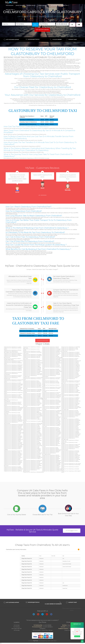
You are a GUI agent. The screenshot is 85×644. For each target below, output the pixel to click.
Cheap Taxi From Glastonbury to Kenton (32, 430)
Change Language (43, 5)
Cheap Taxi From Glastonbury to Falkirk (31, 437)
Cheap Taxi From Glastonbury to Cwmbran (70, 352)
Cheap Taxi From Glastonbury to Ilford (69, 378)
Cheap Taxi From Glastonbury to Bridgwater (52, 460)
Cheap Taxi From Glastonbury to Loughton (51, 350)
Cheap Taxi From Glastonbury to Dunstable (32, 440)
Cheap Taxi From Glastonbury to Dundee (13, 431)
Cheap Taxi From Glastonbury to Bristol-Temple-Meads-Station (12, 359)
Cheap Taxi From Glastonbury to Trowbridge (71, 459)
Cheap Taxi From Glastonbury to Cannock (51, 365)
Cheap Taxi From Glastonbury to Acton (50, 436)
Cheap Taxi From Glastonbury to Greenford (70, 368)
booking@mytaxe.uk (34, 39)
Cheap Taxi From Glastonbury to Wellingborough (68, 439)
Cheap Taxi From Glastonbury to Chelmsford (13, 424)
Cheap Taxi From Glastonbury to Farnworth (51, 353)
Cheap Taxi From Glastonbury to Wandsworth (71, 434)
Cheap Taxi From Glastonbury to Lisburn (32, 362)
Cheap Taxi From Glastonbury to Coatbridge (71, 347)
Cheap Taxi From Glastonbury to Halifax (12, 456)
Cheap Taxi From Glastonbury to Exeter (12, 415)
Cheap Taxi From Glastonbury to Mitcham (70, 399)
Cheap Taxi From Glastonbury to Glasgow (13, 366)
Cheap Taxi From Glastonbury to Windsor (32, 461)
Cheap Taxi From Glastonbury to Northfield (51, 402)
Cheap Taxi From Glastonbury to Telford (12, 403)
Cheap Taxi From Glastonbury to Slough (12, 434)
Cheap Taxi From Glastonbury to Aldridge (32, 396)
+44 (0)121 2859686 (47, 625)
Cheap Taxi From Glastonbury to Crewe (31, 360)
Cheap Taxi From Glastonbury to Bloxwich (51, 412)
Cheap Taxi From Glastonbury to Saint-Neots (52, 433)
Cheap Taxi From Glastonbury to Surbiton (70, 425)
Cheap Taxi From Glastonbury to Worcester (13, 446)
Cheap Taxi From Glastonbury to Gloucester (13, 367)
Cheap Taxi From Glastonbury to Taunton (70, 427)
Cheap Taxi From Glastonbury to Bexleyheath (33, 472)
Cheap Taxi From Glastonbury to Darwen (51, 435)
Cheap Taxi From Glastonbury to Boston (32, 439)
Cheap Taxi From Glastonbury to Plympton (51, 431)
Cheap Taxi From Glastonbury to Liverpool (13, 395)
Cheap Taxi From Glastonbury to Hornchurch (71, 376)
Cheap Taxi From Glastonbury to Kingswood (71, 384)
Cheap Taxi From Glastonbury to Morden (70, 400)
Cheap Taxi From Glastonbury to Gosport (32, 364)
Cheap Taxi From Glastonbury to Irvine (31, 447)
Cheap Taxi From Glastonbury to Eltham (70, 359)
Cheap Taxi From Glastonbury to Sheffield (13, 369)
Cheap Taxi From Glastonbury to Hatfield (32, 397)
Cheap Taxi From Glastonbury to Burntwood (52, 395)
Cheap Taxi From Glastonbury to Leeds (12, 396)
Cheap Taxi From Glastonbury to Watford (13, 448)
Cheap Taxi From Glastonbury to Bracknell (32, 383)
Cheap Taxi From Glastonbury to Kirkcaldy (70, 386)
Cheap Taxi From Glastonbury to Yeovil (69, 453)
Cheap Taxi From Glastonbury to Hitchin (32, 455)
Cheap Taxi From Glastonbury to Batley (50, 449)
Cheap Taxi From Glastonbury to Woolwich (32, 384)
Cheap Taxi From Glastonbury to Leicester (13, 397)
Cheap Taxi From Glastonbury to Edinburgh (13, 365)
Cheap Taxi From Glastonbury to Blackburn (13, 353)
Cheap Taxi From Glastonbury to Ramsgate (32, 385)
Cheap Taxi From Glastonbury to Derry (12, 459)
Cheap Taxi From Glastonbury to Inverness (32, 368)
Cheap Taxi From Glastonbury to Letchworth (33, 453)
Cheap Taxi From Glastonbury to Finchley (70, 364)
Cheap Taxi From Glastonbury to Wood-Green (52, 371)
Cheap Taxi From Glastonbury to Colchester (13, 385)
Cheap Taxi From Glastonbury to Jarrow (51, 427)
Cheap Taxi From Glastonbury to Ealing (70, 454)
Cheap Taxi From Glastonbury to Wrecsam (70, 452)
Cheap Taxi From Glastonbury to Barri (50, 444)
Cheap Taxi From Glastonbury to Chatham (13, 461)
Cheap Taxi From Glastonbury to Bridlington (32, 436)
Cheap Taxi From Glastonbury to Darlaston (51, 374)
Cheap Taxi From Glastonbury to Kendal (51, 369)
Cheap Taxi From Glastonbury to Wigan (12, 441)
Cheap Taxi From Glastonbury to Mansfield (13, 421)
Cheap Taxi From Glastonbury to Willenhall (51, 370)
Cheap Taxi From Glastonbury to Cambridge (13, 384)
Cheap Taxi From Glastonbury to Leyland (32, 431)
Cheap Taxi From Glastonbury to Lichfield (32, 450)
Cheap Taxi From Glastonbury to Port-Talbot (32, 415)
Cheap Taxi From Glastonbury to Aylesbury (51, 438)
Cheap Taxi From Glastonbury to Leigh (69, 387)
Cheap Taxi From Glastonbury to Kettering (13, 451)
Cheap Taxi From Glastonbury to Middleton (70, 398)
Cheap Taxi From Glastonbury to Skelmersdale (33, 399)
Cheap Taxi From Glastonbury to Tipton (31, 400)
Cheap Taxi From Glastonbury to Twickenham (71, 430)
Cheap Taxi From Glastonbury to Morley (70, 402)
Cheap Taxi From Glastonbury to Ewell (31, 441)
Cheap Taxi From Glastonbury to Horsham (70, 377)
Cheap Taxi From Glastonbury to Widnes (70, 446)
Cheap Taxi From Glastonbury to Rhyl (50, 415)
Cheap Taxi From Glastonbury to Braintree (51, 461)
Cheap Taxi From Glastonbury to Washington (33, 374)
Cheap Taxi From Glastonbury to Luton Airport (71, 464)
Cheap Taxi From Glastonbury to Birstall (51, 455)
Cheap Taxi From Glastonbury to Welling (70, 437)
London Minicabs (68, 630)
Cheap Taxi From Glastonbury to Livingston (70, 390)
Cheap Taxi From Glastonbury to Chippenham (52, 469)
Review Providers (20, 5)
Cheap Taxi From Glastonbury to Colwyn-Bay (33, 446)
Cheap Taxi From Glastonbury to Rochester (70, 406)
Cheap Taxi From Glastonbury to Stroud (32, 463)
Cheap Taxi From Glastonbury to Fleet (31, 418)
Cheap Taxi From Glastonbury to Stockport (13, 436)
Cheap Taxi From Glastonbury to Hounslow (13, 442)
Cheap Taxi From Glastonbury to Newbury (32, 386)
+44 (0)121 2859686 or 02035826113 (53, 604)
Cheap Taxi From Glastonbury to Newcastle (70, 403)
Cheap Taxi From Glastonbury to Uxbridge (32, 367)
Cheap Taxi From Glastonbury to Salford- (13, 440)
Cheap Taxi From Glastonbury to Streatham (71, 422)
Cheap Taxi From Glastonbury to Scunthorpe (13, 469)
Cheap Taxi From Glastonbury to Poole (12, 435)
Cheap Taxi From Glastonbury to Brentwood (52, 463)
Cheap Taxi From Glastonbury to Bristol (50, 459)
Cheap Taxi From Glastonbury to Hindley (51, 419)
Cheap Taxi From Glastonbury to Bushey (51, 400)
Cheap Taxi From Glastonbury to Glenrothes (32, 411)
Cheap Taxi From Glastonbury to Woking (70, 448)
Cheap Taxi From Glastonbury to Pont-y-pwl (32, 435)
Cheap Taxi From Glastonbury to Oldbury (51, 407)
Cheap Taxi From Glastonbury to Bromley (13, 455)
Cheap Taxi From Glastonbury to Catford (51, 466)
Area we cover (10, 10)
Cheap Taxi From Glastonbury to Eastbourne (13, 439)
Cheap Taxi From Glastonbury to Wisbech (32, 449)
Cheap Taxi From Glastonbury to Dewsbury (70, 353)
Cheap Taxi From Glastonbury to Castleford (32, 390)
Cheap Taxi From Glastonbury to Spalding (32, 443)
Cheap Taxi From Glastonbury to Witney (51, 382)
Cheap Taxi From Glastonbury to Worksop (70, 451)
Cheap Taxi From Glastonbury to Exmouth (32, 444)
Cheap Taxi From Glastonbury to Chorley (32, 442)
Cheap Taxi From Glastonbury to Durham (70, 355)
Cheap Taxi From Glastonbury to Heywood (51, 429)
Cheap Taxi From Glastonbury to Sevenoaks (51, 359)
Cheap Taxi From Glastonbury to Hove (12, 452)
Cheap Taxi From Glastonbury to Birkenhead (71, 455)
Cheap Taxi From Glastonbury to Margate (70, 395)
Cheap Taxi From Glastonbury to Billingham (32, 438)
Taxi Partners (55, 5)
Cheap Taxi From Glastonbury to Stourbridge (71, 420)
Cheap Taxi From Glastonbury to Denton (32, 427)
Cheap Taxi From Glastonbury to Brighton (13, 355)
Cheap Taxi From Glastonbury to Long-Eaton (33, 414)
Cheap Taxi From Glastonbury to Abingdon (32, 394)
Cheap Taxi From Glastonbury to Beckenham (52, 450)
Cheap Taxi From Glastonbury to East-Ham (13, 471)
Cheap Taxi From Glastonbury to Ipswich (13, 389)
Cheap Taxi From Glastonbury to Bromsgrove (52, 363)
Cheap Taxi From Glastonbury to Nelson (51, 364)
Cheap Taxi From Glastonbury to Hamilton (70, 371)
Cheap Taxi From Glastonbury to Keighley (32, 369)
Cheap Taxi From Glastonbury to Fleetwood (51, 397)
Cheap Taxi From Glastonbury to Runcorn (70, 412)
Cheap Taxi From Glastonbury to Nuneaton (13, 457)
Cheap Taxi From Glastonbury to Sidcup (70, 416)
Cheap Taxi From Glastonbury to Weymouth (71, 444)
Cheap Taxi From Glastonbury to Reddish (51, 372)
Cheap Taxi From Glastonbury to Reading (13, 368)
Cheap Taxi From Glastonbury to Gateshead (13, 425)
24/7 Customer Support (13, 40)
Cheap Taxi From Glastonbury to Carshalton (51, 432)
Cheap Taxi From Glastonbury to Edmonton (13, 460)
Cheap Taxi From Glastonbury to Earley (31, 469)
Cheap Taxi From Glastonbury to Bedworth (51, 451)
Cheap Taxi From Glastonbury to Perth (69, 405)
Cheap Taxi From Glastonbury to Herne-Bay (32, 403)
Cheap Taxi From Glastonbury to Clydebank (51, 396)
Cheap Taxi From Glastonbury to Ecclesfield (32, 468)
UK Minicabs (17, 630)
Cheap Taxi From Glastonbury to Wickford (32, 451)
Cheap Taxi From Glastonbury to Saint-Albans (14, 430)
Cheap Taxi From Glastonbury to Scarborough (71, 414)
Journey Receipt (31, 5)
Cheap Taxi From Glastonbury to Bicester (13, 350)
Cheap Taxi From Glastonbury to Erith (69, 360)
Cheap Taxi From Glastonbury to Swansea (13, 372)
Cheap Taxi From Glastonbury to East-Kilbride (33, 363)
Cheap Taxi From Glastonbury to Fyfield (12, 438)
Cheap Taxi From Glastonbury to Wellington (51, 406)
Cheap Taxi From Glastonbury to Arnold (32, 409)
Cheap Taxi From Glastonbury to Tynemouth (33, 373)
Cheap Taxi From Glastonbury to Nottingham (14, 407)
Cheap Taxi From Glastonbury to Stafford (70, 419)
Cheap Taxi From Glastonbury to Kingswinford (52, 414)
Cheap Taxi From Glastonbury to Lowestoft (32, 365)
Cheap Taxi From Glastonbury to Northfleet (51, 360)
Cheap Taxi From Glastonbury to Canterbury (13, 361)
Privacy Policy (45, 630)
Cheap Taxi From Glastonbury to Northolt (51, 352)
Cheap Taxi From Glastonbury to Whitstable (32, 466)
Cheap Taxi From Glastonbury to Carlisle (32, 351)
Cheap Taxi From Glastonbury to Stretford (70, 423)
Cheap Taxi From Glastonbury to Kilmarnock (71, 381)
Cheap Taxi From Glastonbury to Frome (51, 394)
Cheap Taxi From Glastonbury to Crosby (70, 349)
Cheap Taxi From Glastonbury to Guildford (13, 463)
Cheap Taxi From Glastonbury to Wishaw (51, 354)
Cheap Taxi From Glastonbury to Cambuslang (52, 357)
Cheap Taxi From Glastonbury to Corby (69, 348)
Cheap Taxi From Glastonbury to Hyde (31, 448)
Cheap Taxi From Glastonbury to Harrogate (32, 354)
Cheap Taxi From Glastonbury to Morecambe (71, 401)
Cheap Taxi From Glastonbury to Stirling (32, 408)
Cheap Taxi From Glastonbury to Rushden (51, 362)
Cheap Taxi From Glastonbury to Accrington (32, 434)
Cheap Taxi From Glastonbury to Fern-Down (52, 387)
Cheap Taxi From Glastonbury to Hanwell (51, 366)
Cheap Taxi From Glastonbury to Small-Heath (33, 416)
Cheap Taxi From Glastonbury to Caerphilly (51, 465)
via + (35, 25)
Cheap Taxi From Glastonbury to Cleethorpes (33, 398)
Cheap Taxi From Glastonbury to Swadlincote (33, 457)
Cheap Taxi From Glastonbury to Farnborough (71, 361)
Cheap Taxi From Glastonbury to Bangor (51, 440)
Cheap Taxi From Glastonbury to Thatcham (51, 392)
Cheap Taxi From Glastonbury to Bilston (51, 403)
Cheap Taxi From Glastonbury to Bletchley (32, 413)
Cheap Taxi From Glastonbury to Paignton (70, 404)
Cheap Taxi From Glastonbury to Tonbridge (32, 389)
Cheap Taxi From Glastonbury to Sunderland (71, 424)
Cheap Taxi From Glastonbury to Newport (13, 427)
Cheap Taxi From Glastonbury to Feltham (70, 363)
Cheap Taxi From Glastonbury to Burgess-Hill (52, 351)
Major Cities (65, 5)
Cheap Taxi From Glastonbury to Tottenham (13, 429)
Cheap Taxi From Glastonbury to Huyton (70, 460)
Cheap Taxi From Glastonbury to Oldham (13, 453)
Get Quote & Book (42, 30)
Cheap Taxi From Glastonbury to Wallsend (70, 433)
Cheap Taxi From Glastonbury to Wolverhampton (68, 449)
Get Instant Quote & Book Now (72, 531)
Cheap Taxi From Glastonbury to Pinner (51, 348)
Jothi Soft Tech (52, 641)
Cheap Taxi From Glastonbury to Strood (31, 452)
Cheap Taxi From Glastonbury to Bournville (51, 423)
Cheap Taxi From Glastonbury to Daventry (51, 420)
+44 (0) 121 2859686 (57, 39)
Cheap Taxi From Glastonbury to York (12, 406)
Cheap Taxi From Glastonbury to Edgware (13, 470)
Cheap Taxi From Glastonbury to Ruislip (70, 411)
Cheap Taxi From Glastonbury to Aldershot (32, 424)
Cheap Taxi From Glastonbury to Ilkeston (32, 402)
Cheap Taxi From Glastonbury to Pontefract (51, 434)
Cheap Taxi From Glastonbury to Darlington (13, 437)
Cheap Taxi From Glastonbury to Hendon (70, 373)
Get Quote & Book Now (43, 340)
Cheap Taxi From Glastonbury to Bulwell (51, 356)
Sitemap (50, 630)
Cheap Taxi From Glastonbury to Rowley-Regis (71, 407)
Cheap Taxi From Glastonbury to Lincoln (70, 389)
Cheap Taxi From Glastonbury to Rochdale (13, 417)
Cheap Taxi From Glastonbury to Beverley (51, 430)
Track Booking (10, 5)
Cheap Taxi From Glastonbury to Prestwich (70, 456)
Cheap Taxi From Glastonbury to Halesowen (71, 370)
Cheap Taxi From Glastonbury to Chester (51, 468)
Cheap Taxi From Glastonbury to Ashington (51, 378)
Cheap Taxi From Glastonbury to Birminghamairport (49, 453)
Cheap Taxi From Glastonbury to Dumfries (32, 454)
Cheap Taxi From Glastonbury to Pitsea (50, 416)
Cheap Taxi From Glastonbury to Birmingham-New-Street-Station (11, 352)
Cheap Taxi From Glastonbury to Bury (31, 381)
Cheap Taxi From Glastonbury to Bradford (51, 458)
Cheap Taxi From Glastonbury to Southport (13, 454)
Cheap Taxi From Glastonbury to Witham (51, 413)
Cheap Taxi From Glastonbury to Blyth (31, 412)
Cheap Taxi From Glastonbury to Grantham (70, 367)
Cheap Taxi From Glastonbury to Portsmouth (14, 380)
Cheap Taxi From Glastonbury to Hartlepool (13, 408)
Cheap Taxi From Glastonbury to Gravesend (32, 355)
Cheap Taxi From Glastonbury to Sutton (70, 426)
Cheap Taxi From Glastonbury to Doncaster (13, 387)
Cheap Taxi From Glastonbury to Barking (51, 441)
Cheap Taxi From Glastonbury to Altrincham (51, 437)
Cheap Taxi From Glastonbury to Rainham (51, 418)
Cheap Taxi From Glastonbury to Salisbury (70, 413)
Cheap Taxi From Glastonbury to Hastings (13, 409)
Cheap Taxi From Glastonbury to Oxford (12, 377)
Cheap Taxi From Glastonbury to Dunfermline (71, 354)
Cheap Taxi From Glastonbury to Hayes (12, 458)
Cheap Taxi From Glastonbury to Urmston (70, 431)
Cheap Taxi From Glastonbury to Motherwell (32, 460)
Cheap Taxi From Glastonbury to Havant (70, 372)
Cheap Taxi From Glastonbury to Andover (32, 404)
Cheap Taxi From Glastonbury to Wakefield (13, 447)
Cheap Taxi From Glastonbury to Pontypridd (32, 464)
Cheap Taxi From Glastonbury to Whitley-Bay (33, 423)
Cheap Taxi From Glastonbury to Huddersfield (14, 433)
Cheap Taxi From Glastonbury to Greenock (70, 369)
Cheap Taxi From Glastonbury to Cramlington (52, 361)
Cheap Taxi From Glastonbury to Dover (12, 362)
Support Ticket (73, 39)
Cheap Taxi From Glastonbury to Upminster (51, 421)
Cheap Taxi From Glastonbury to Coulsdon (51, 422)
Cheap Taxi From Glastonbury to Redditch (13, 468)
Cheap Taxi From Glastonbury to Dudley (12, 467)
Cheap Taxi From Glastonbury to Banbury (51, 439)
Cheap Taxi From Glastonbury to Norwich (13, 402)
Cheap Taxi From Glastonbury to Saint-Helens (14, 444)
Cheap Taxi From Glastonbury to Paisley (12, 464)
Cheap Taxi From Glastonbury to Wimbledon (33, 371)
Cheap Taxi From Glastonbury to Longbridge (52, 411)
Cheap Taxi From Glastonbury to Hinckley (70, 374)
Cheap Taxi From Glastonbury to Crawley (13, 418)
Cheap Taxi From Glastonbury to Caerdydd (51, 464)
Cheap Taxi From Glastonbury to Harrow (13, 432)
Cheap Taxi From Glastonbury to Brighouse (70, 457)
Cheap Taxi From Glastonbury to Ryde (31, 467)
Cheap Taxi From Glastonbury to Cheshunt (51, 467)
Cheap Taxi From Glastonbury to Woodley (32, 433)
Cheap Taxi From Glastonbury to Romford (13, 426)
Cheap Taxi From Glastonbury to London (13, 347)
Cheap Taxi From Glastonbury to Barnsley (13, 419)
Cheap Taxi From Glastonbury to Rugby (31, 366)
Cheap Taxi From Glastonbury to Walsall (32, 372)
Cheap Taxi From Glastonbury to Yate (50, 381)
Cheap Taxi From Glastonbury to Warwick (70, 436)
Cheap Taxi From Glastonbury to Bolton (12, 354)
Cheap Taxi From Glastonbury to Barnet (51, 442)
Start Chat (77, 636)
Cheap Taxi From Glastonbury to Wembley (13, 443)
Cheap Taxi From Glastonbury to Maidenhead (33, 378)
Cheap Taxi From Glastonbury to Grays (31, 425)
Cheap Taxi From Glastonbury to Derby (12, 386)
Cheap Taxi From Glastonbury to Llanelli (70, 391)
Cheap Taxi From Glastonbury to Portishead (51, 417)
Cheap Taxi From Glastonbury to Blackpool (51, 456)
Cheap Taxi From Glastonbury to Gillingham (71, 366)
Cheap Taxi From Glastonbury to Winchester (71, 447)
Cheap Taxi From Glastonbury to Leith (69, 388)
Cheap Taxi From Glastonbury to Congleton (51, 424)
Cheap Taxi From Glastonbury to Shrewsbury (33, 361)
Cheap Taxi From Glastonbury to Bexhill (51, 452)
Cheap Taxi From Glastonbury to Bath (50, 448)
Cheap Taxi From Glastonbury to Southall (32, 370)
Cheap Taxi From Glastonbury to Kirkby (70, 385)
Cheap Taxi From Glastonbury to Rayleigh (32, 456)
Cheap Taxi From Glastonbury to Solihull (12, 416)
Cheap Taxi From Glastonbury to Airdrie (31, 426)
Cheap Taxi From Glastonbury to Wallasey (70, 432)
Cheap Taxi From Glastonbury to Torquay (70, 429)
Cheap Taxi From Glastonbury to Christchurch (52, 470)
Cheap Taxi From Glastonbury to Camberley (32, 407)
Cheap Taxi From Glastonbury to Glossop (32, 465)
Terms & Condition (37, 630)
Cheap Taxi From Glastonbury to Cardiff (12, 383)
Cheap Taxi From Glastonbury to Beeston (32, 417)
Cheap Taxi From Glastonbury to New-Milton (52, 401)
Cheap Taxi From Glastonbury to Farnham (32, 395)
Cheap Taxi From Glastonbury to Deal (50, 355)
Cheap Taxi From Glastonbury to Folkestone (71, 365)
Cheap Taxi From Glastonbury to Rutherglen (52, 349)
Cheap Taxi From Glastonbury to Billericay (51, 373)
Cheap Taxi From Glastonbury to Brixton (32, 382)
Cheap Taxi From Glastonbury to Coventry (13, 376)
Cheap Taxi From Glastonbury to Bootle (51, 457)
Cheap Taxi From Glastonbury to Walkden (32, 429)
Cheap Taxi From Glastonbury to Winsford (70, 458)
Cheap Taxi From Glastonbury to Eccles (31, 401)
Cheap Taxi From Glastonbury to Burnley (32, 356)
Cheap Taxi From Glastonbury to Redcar (32, 432)
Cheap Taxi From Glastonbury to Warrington (71, 435)
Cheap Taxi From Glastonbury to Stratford (70, 421)
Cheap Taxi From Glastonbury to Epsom (51, 347)
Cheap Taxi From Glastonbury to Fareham (70, 362)
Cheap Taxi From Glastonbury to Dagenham (13, 420)
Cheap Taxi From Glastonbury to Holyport (13, 388)
